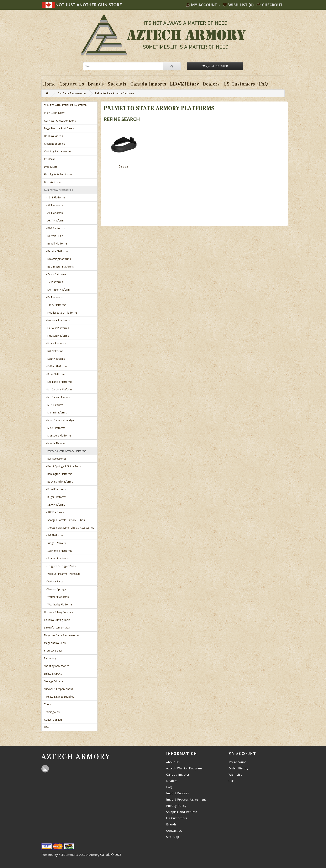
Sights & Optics (53, 674)
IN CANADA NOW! (55, 113)
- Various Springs (55, 589)
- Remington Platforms (58, 474)
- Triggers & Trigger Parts (60, 566)
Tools (47, 704)
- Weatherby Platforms (58, 605)
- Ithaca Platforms (55, 343)
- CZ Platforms (53, 282)
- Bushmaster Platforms (59, 267)
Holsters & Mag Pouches (58, 612)
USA (46, 727)
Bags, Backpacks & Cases (59, 128)
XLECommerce (69, 855)
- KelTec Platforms (56, 366)
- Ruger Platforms (55, 497)
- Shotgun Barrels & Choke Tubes (64, 520)
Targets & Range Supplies (59, 697)
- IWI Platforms (54, 351)
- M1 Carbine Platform (58, 389)
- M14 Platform (54, 405)
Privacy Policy (176, 806)
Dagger (124, 166)
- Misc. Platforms (55, 428)
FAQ (169, 787)
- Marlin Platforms (55, 413)
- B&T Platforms (54, 228)
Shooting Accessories (57, 666)
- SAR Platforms (54, 512)
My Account (237, 762)
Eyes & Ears (51, 167)
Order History (238, 768)
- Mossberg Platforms (58, 436)
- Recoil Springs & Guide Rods (62, 466)
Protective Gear (53, 651)
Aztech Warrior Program (184, 768)
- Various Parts (54, 581)
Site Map (173, 837)
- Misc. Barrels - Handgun (60, 420)
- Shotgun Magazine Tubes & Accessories (69, 528)
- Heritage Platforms (57, 320)
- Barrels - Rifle (54, 236)
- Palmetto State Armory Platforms (65, 451)
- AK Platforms (53, 205)
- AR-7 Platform (54, 221)
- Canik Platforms (55, 274)
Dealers (172, 781)
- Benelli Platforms (56, 244)
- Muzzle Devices (55, 443)
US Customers (177, 818)
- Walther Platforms (56, 597)
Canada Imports (178, 774)
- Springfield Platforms (58, 551)
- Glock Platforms (55, 305)
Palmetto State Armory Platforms (115, 93)
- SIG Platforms (54, 535)
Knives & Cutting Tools (57, 620)
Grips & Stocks (53, 182)
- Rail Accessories (55, 459)
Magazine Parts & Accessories (62, 635)
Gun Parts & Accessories (72, 93)
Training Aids (52, 712)
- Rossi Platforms (55, 489)
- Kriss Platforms (55, 374)
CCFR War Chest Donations (60, 121)
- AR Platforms (53, 213)
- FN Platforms (53, 297)
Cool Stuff (50, 159)
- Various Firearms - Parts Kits (62, 574)
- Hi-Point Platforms (56, 328)
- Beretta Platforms (56, 251)
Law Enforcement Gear (57, 628)
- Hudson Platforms (56, 336)
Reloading (50, 658)
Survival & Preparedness (58, 689)
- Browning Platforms (57, 259)
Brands (171, 824)
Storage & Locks (54, 681)
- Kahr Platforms (54, 359)
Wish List (235, 774)
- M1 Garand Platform (58, 397)
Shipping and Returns (182, 812)
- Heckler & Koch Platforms (61, 313)
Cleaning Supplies (54, 144)
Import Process (178, 793)
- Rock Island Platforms (58, 482)
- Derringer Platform (57, 290)
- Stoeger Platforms (56, 558)
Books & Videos (53, 136)
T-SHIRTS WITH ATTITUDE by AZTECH (66, 105)
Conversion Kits (53, 720)
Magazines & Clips (55, 643)
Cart (232, 781)
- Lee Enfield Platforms (58, 382)
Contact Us (174, 831)
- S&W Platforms (54, 505)
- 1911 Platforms (55, 197)
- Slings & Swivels (55, 543)
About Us (173, 762)
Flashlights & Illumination (59, 174)
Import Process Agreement (186, 799)
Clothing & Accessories (58, 151)
